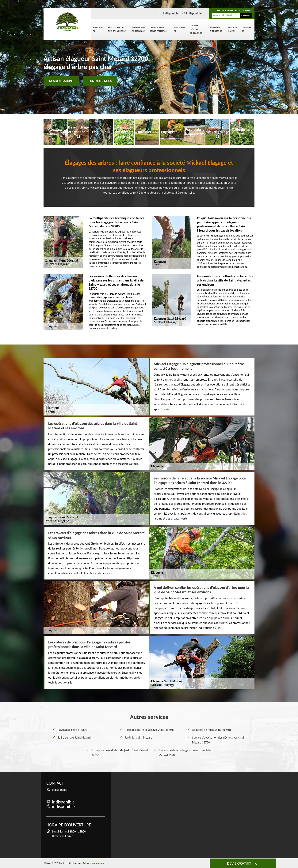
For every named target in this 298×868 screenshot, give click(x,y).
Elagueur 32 (98, 29)
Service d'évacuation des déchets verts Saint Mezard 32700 (219, 740)
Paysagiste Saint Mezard (73, 730)
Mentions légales (94, 863)
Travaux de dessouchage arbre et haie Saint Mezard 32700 (185, 753)
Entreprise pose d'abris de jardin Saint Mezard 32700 (120, 753)
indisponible (171, 13)
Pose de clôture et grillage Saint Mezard (149, 730)
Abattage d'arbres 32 (216, 29)
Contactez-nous (100, 81)
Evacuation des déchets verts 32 (117, 29)
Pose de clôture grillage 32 (196, 29)
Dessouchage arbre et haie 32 (158, 29)
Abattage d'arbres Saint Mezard (211, 730)
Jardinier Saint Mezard (139, 738)
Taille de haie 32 (233, 29)
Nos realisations (61, 81)
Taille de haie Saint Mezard (74, 738)
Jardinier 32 (247, 29)
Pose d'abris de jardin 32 (138, 29)
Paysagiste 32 (180, 29)
